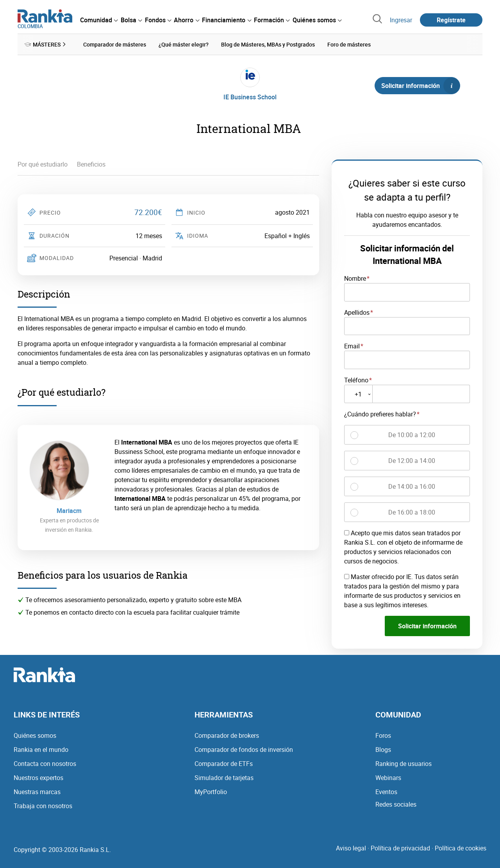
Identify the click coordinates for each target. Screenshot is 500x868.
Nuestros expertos (38, 777)
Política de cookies (461, 848)
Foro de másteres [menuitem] (349, 44)
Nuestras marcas (37, 791)
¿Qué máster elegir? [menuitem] (184, 44)
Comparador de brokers (227, 735)
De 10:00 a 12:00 (412, 435)
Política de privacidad (400, 848)
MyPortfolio (211, 791)
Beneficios (91, 164)
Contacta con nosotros (45, 763)
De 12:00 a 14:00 (412, 461)
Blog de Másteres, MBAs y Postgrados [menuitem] (268, 44)
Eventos (386, 791)
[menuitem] (99, 20)
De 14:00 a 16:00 (412, 486)
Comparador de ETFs (224, 763)
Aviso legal (351, 848)
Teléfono (356, 380)
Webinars (388, 777)
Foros (383, 735)
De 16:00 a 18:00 (412, 512)
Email (352, 346)
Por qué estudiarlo (43, 164)
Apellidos (357, 312)
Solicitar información (420, 86)
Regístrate (451, 20)
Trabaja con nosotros (43, 805)
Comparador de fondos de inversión (244, 749)
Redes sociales (396, 804)
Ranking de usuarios (404, 763)
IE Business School (250, 97)
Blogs (383, 749)
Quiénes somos (35, 735)
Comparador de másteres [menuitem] (115, 44)
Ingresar (401, 20)
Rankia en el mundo (41, 749)
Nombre (355, 278)
